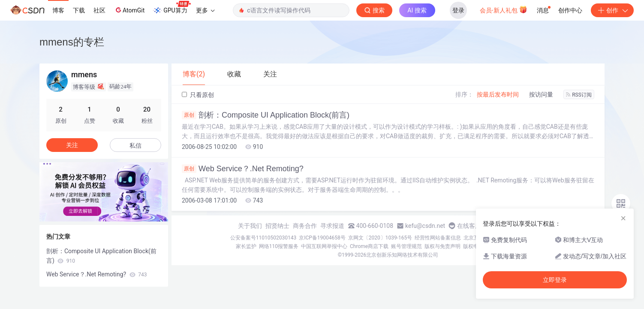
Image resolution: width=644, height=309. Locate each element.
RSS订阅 (579, 95)
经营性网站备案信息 (438, 238)
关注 (72, 145)
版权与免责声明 (442, 246)
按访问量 (541, 94)
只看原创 (198, 95)
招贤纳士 (277, 226)
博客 (58, 10)
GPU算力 (172, 8)
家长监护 (246, 246)
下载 (79, 10)
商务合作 (305, 226)
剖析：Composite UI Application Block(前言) (266, 115)
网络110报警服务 (279, 246)
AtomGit (129, 10)
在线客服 (469, 226)
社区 (99, 10)
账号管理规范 (406, 246)
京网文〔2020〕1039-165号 (380, 238)
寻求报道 (332, 226)
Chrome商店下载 (369, 246)
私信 (135, 145)
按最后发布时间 (498, 94)
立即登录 (555, 280)
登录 (458, 10)
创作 (612, 10)
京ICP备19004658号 (322, 238)
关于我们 (250, 226)
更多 (205, 10)
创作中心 (570, 10)
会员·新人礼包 (504, 9)
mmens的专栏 (72, 42)
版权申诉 (473, 246)
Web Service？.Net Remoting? (243, 169)
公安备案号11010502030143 (263, 238)
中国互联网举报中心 (324, 246)
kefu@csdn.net (425, 226)
